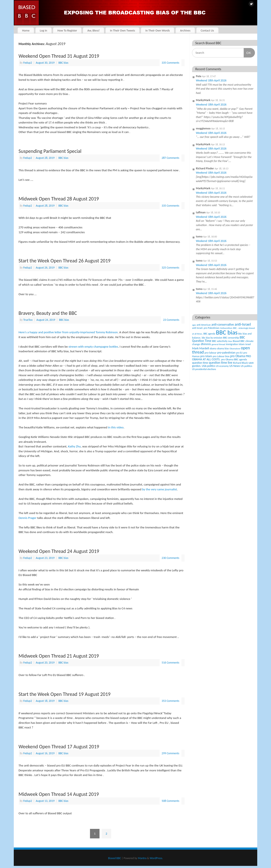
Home (26, 30)
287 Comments (171, 158)
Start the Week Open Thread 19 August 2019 (65, 694)
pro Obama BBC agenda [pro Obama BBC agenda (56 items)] (234, 359)
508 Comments (171, 801)
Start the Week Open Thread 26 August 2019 (65, 261)
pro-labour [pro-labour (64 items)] (211, 353)
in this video (116, 427)
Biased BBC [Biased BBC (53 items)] (239, 341)
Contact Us (207, 30)
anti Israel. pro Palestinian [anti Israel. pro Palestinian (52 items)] (206, 328)
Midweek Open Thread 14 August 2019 (59, 794)
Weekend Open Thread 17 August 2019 (59, 747)
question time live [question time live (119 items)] (221, 363)
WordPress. (156, 858)
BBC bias (63, 63)
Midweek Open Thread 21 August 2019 (59, 656)
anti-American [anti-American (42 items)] (204, 325)
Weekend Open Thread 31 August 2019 (59, 56)
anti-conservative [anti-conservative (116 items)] (223, 324)
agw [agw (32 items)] (194, 325)
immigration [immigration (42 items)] (232, 344)
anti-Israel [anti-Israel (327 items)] (243, 324)
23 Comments (171, 320)
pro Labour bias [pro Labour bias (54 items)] (221, 356)
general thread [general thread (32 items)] (218, 344)
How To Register (67, 30)
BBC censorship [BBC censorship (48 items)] (231, 338)
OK (247, 53)
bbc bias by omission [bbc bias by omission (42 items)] (212, 338)
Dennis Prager (28, 518)
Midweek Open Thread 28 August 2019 (59, 199)
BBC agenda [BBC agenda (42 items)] (209, 334)
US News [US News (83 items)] (235, 366)
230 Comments (171, 558)
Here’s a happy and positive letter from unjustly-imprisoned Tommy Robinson (68, 332)
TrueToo (28, 320)
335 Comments (171, 63)
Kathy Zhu (74, 446)
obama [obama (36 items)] (213, 348)
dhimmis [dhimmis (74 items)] (206, 344)
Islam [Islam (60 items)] (242, 344)
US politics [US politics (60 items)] (246, 366)
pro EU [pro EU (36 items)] (239, 353)
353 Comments (171, 701)
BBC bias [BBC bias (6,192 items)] (227, 332)
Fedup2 (28, 63)
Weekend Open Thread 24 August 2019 (59, 551)
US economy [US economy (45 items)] (222, 366)
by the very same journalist (160, 489)
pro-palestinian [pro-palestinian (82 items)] (226, 353)
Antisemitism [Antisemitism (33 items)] (226, 328)
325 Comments (171, 268)
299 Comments (171, 753)
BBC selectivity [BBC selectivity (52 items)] (220, 341)
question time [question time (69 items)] (200, 363)
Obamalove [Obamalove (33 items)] (235, 349)
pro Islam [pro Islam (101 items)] (206, 356)
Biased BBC (115, 858)
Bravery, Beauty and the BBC (48, 313)
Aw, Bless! (94, 30)
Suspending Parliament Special (50, 151)
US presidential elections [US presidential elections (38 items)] (204, 369)
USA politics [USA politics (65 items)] (208, 366)
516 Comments (171, 663)
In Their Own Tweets (122, 30)
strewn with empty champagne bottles (93, 347)
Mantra (142, 858)
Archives (185, 30)
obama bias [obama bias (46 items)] (223, 348)
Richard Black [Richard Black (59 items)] (241, 363)
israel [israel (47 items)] (248, 344)
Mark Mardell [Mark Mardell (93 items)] (200, 348)
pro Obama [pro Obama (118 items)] (238, 356)
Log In (44, 30)
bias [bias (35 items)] (230, 341)
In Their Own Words (158, 30)
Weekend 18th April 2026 (211, 80)
